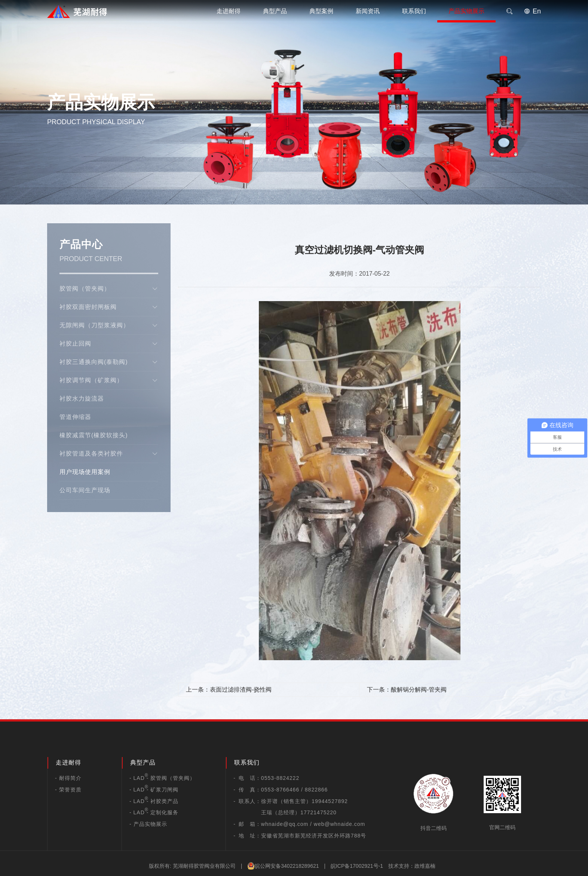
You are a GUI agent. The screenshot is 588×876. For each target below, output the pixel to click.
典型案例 (321, 11)
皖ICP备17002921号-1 (357, 866)
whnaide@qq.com (285, 824)
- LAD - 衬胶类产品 (154, 801)
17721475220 (318, 812)
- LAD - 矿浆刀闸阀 (154, 790)
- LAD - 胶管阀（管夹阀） (162, 778)
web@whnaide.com (339, 824)
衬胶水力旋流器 (82, 399)
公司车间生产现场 (85, 490)
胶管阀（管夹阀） (109, 289)
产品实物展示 (466, 11)
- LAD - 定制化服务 (154, 812)
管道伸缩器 (75, 417)
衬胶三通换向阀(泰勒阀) (109, 362)
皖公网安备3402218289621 (283, 866)
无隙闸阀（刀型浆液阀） (109, 325)
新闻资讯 (368, 11)
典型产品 (275, 11)
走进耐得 (229, 11)
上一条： (229, 690)
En (532, 11)
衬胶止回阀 (109, 344)
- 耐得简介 (68, 778)
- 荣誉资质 (68, 790)
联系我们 (414, 11)
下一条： (407, 690)
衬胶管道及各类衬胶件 (109, 454)
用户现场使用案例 (85, 472)
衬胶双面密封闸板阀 (109, 307)
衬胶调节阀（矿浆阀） (109, 380)
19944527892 (330, 801)
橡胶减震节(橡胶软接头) (94, 435)
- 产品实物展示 (148, 824)
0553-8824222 (280, 778)
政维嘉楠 (425, 866)
